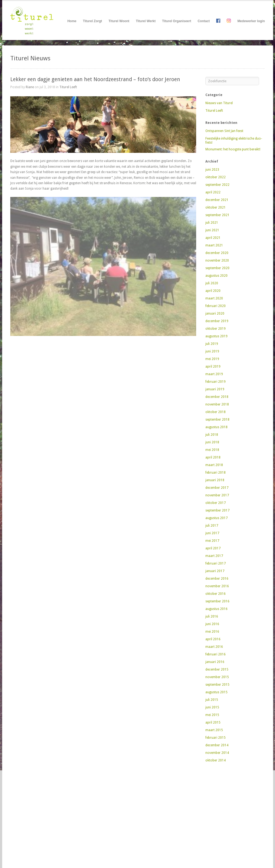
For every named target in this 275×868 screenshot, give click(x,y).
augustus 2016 (216, 609)
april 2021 (213, 238)
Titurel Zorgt (92, 21)
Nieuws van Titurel (219, 103)
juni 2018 (212, 442)
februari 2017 (216, 563)
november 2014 (217, 753)
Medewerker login (251, 21)
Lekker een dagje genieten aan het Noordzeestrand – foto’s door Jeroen (95, 79)
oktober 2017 (216, 503)
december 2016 (217, 579)
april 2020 (213, 291)
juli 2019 (212, 344)
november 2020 (217, 260)
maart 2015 (214, 730)
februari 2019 (216, 382)
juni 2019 (212, 351)
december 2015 (217, 669)
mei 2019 (212, 359)
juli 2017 (212, 526)
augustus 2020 (216, 276)
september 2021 (217, 215)
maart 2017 (214, 556)
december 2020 (217, 253)
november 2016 (217, 586)
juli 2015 (212, 700)
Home (72, 21)
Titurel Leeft (68, 87)
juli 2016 (212, 616)
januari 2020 (215, 313)
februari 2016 (216, 654)
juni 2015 (212, 707)
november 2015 (217, 677)
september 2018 (217, 420)
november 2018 (217, 404)
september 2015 (217, 685)
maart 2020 (214, 298)
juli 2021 (212, 223)
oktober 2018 (216, 412)
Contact (204, 21)
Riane (30, 87)
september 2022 (217, 185)
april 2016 (213, 639)
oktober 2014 (216, 760)
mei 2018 (212, 450)
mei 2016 (212, 632)
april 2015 (213, 722)
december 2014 (217, 745)
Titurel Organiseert (177, 21)
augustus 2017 (216, 518)
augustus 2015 (216, 692)
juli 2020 (212, 283)
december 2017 (217, 488)
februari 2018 (216, 473)
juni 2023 (212, 170)
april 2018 (213, 457)
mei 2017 (212, 541)
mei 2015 (212, 715)
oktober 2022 (216, 177)
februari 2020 (216, 306)
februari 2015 (216, 738)
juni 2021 (212, 230)
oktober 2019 (216, 329)
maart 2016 (214, 647)
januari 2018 (215, 480)
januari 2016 (215, 662)
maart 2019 (214, 374)
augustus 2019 (216, 336)
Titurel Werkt (146, 21)
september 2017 (217, 510)
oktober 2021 (216, 207)
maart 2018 (214, 465)
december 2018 (217, 397)
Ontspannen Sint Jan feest (224, 131)
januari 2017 (215, 571)
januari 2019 (215, 389)
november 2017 (217, 495)
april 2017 (213, 548)
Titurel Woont (119, 21)
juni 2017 (212, 533)
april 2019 (213, 367)
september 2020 (217, 268)
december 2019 (217, 321)
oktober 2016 (216, 594)
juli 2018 (212, 435)
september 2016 (217, 601)
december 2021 (217, 200)
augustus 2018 (216, 427)
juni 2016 (212, 624)
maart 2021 (214, 245)
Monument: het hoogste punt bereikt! (233, 149)
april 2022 (213, 192)
